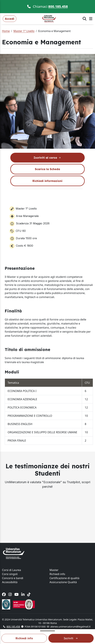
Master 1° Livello (24, 31)
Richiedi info (24, 638)
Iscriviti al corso (47, 158)
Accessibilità (10, 582)
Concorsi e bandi (13, 578)
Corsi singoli (10, 574)
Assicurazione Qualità (63, 582)
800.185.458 (58, 6)
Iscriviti (71, 638)
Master (54, 570)
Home (6, 31)
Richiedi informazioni (47, 181)
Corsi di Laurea (11, 570)
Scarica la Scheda (47, 169)
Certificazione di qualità (64, 578)
